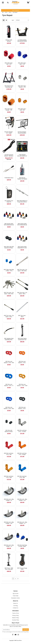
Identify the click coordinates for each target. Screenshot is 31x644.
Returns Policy (15, 618)
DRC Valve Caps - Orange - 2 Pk (9, 109)
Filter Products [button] (15, 10)
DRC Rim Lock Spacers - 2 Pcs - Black (22, 409)
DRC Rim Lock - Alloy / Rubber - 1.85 (9, 523)
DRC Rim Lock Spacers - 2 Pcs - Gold (22, 385)
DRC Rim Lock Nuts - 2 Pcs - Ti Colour (22, 431)
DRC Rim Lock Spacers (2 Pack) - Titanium (9, 432)
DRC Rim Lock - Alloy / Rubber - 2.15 (22, 500)
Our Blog (15, 606)
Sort (13, 20)
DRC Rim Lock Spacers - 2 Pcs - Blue (9, 408)
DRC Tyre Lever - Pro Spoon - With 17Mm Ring (9, 294)
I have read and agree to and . (15, 632)
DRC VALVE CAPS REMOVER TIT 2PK (22, 247)
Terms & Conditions (17, 632)
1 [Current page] (13, 579)
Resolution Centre (15, 598)
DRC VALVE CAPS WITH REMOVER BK (22, 224)
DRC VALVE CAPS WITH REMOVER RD (9, 224)
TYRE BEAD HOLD (9, 178)
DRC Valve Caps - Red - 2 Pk (9, 64)
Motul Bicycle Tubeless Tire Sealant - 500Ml (22, 179)
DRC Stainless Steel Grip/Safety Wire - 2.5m (9, 340)
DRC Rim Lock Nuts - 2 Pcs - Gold (9, 477)
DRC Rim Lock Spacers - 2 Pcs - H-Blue (9, 386)
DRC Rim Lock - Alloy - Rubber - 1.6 (9, 546)
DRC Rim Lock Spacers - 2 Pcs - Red (9, 362)
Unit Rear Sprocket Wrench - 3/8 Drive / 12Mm (9, 156)
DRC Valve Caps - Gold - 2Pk (22, 109)
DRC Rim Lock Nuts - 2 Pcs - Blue (22, 477)
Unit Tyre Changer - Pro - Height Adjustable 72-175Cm (9, 133)
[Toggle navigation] (3, 3)
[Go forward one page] (18, 579)
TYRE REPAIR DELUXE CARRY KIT (22, 155)
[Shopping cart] (28, 3)
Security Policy (16, 620)
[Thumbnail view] (4, 20)
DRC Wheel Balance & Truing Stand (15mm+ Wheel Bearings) (22, 202)
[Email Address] (12, 630)
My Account (16, 593)
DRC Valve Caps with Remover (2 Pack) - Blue (9, 248)
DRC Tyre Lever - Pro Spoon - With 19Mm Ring (22, 271)
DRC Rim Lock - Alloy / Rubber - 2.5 (9, 500)
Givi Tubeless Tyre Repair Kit (9, 201)
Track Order (16, 596)
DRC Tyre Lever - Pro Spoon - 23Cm (9, 316)
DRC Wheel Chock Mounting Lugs (9, 87)
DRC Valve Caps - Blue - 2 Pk (22, 64)
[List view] (6, 20)
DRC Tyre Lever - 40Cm (22, 316)
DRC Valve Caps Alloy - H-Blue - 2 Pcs (9, 270)
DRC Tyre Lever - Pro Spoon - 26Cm (22, 293)
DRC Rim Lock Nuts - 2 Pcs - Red (9, 454)
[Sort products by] (22, 20)
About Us (15, 603)
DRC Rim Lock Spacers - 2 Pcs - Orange (22, 363)
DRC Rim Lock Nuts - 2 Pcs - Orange (22, 454)
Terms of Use (16, 613)
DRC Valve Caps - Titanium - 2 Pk (22, 87)
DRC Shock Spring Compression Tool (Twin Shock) (22, 340)
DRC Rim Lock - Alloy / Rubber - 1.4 (22, 523)
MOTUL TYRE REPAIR (9, 41)
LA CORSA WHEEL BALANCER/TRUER (22, 41)
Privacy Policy (15, 615)
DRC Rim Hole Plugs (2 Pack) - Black (22, 546)
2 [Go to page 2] (15, 579)
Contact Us (15, 608)
